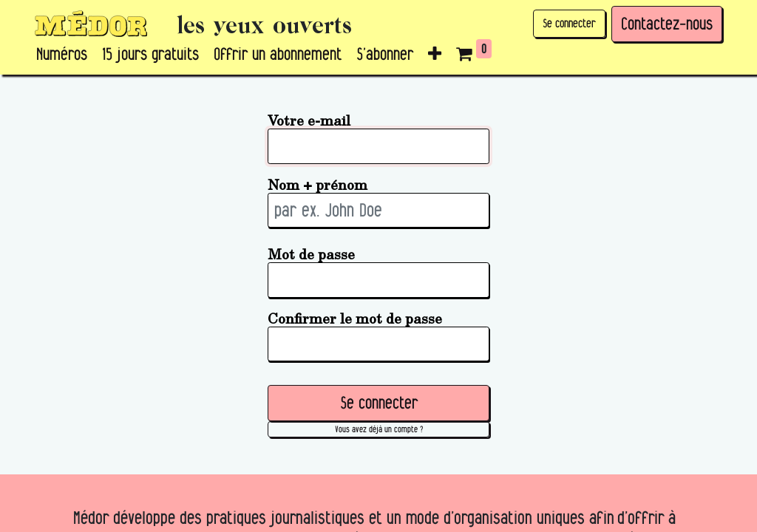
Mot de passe (311, 254)
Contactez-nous (667, 24)
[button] (435, 55)
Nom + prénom (318, 184)
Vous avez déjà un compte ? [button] (379, 429)
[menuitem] (62, 55)
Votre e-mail (309, 120)
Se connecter (569, 23)
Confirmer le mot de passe (355, 318)
